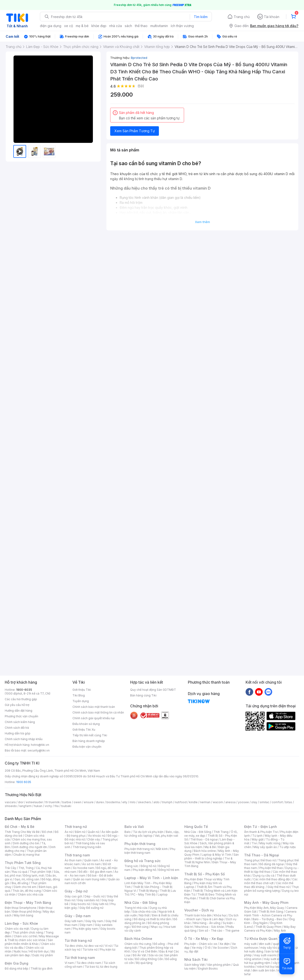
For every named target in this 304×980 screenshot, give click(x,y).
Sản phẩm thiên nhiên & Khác (29, 942)
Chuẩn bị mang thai (26, 855)
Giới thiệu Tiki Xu (84, 730)
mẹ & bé (82, 26)
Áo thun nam (73, 860)
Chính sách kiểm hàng (20, 722)
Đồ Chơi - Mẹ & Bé (20, 827)
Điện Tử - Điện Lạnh (261, 827)
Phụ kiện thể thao (271, 868)
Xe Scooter (221, 948)
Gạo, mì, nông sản (27, 879)
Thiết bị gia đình (42, 968)
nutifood (181, 802)
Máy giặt (258, 839)
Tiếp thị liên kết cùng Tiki (90, 735)
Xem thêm (202, 222)
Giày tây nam (94, 921)
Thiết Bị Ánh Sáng (271, 912)
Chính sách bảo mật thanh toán (94, 707)
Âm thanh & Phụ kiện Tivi (261, 832)
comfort (277, 802)
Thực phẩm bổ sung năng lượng (272, 889)
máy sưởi (250, 944)
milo (133, 802)
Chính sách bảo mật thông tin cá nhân (98, 712)
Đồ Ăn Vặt (139, 955)
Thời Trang (221, 832)
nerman (205, 802)
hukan (38, 806)
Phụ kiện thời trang (140, 844)
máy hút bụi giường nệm (269, 961)
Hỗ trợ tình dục (39, 951)
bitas (289, 802)
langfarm (25, 806)
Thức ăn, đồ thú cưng (27, 891)
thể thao (141, 26)
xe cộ (69, 26)
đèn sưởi (265, 944)
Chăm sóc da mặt (17, 929)
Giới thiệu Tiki (82, 690)
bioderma (113, 802)
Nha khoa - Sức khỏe (210, 927)
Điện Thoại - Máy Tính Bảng (28, 903)
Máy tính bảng (24, 915)
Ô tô (208, 948)
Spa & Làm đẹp (213, 919)
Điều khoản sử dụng (86, 724)
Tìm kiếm (201, 17)
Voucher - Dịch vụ (199, 910)
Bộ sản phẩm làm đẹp (30, 953)
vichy (48, 806)
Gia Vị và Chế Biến (145, 951)
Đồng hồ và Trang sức (142, 861)
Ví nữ (108, 946)
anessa (230, 802)
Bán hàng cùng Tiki (143, 695)
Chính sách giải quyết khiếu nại (94, 718)
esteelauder (34, 802)
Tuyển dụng (81, 701)
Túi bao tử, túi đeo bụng (101, 967)
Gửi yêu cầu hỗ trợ (17, 705)
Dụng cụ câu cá (264, 875)
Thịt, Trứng (26, 868)
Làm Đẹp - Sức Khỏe (21, 923)
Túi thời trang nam (80, 958)
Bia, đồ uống (20, 883)
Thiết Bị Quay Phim (268, 927)
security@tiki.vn (39, 750)
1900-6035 (24, 690)
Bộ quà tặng (144, 963)
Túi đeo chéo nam (89, 963)
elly (125, 802)
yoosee (243, 802)
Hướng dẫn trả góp (18, 733)
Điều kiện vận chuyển (87, 747)
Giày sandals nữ (88, 900)
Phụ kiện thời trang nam (150, 851)
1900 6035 (24, 782)
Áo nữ (69, 832)
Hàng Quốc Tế (196, 827)
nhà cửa (116, 26)
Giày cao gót (73, 896)
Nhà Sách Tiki (196, 959)
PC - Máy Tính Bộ (143, 894)
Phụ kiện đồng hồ (144, 870)
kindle (193, 802)
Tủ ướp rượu (287, 847)
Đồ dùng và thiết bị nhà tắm (152, 919)
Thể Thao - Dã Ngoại (262, 855)
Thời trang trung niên (87, 847)
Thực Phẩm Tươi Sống (23, 863)
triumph (167, 802)
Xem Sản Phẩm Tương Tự (135, 131)
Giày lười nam (74, 921)
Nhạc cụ (156, 927)
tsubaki (66, 806)
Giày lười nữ (100, 904)
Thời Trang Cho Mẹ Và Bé (22, 832)
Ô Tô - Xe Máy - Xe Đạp (204, 939)
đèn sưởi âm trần (264, 970)
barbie (67, 802)
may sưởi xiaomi (265, 955)
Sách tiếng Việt (195, 965)
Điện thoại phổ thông (27, 912)
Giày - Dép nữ (76, 891)
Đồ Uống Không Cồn (149, 959)
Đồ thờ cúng (140, 927)
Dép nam (86, 925)
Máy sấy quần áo (265, 847)
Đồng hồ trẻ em (169, 870)
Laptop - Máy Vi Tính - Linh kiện (151, 878)
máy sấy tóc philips (274, 948)
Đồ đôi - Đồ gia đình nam (95, 872)
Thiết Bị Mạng (148, 891)
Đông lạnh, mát (34, 875)
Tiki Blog (79, 695)
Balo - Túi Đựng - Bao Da (270, 919)
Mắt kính (162, 849)
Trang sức (131, 866)
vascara (10, 802)
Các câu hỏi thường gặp (21, 699)
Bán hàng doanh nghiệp (89, 741)
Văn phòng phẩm (219, 965)
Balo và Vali (134, 827)
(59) (141, 86)
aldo (157, 802)
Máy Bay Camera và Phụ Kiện (270, 929)
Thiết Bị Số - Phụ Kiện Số (204, 874)
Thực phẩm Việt (40, 872)
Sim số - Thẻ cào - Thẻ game (219, 931)
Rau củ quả (20, 872)
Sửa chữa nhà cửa (144, 912)
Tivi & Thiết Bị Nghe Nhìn (208, 860)
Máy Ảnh (280, 931)
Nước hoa (20, 951)
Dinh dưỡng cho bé (26, 843)
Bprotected (139, 58)
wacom (218, 802)
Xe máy (197, 948)
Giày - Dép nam (78, 916)
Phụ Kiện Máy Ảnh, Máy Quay (264, 908)
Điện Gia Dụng (17, 963)
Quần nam (91, 860)
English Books (208, 968)
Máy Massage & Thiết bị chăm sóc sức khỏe (32, 938)
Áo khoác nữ (97, 836)
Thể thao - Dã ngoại (204, 839)
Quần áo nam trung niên (89, 879)
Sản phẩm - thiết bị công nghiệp (211, 856)
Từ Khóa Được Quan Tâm (265, 939)
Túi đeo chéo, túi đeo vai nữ (84, 946)
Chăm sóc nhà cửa (31, 894)
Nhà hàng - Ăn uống (207, 923)
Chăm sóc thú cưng (138, 944)
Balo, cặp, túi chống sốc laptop (152, 834)
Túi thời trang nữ (78, 940)
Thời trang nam (77, 855)
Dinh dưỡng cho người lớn (30, 847)
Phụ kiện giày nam (85, 929)
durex (100, 802)
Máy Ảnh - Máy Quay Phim (266, 903)
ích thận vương (182, 26)
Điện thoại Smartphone (21, 908)
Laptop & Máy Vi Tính (216, 855)
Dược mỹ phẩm (43, 955)
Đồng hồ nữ (148, 866)
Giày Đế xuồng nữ (91, 908)
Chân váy (94, 839)
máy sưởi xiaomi (275, 959)
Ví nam (69, 963)
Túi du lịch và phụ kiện (148, 832)
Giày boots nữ (80, 904)
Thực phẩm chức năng (28, 932)
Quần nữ (93, 832)
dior (21, 802)
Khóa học (220, 915)
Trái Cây (10, 868)
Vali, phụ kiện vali (166, 836)
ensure (89, 802)
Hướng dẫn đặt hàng (19, 711)
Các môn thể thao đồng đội (271, 879)
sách (128, 26)
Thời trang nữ (76, 827)
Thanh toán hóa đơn (198, 915)
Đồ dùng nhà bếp (17, 968)
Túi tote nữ (90, 950)
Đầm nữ (80, 832)
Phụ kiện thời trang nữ (139, 849)
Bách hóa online (205, 851)
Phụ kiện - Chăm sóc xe (201, 944)
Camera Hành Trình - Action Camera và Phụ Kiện (270, 915)
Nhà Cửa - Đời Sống (141, 903)
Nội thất (144, 915)
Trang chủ (242, 17)
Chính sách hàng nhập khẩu (24, 739)
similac (264, 802)
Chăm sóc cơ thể (25, 936)
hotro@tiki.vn (40, 745)
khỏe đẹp (99, 26)
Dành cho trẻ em (25, 887)
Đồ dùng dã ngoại (272, 864)
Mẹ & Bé (210, 847)
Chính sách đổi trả (17, 728)
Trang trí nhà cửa (136, 908)
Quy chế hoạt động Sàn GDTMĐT (153, 690)
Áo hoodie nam (83, 868)
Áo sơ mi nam (91, 864)
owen (78, 802)
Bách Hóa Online (138, 939)
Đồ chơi (47, 832)
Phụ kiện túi (108, 950)
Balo (128, 832)
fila (57, 806)
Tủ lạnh (257, 836)
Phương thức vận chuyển (21, 716)
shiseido (11, 806)
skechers (145, 802)
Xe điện (225, 944)
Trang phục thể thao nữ (260, 860)
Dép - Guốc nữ (95, 896)
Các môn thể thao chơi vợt (271, 881)
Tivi (254, 843)
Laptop (163, 894)
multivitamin (159, 26)
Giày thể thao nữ (278, 887)
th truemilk (53, 802)
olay (254, 802)
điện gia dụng (51, 26)
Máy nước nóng (270, 843)
